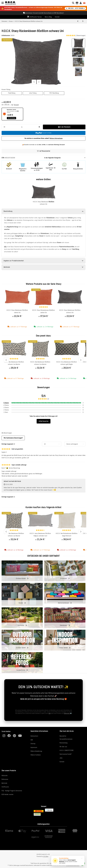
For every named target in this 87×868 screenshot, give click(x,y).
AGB (49, 713)
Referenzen (5, 779)
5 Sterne (6, 403)
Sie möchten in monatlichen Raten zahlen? (43, 138)
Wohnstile (5, 776)
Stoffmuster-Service (35, 17)
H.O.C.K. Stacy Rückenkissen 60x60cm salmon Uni (43, 311)
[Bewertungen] (43, 307)
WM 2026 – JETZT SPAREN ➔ (75, 8)
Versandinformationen (66, 739)
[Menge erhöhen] (39, 127)
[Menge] (22, 127)
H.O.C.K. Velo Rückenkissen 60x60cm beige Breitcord (67, 535)
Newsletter (63, 736)
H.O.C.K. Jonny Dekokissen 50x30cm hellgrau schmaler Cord (40, 535)
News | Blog (48, 17)
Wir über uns (63, 747)
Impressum (34, 747)
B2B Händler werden (7, 794)
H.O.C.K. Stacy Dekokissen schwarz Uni (43, 203)
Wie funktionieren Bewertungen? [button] (13, 438)
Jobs (61, 758)
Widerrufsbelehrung (36, 751)
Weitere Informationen (56, 138)
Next (39, 82)
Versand (16, 105)
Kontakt (57, 17)
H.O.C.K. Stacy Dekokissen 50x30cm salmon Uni (17, 311)
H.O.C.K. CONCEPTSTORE (67, 750)
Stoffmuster (5, 787)
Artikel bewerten (44, 421)
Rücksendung (64, 743)
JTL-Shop (46, 856)
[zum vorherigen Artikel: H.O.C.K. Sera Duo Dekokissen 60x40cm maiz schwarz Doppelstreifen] (78, 21)
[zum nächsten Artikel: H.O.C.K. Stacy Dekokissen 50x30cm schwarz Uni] (83, 21)
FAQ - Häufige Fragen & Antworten (12, 791)
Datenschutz (67, 713)
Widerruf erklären (36, 755)
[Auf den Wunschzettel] (43, 151)
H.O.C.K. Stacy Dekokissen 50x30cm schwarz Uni (70, 311)
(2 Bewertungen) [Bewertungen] (76, 35)
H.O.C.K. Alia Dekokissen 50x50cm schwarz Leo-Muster (40, 363)
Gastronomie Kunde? (66, 754)
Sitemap (33, 744)
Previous (34, 82)
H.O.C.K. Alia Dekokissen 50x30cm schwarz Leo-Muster (14, 363)
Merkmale (4, 783)
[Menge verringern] (4, 127)
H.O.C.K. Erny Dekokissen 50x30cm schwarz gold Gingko (67, 363)
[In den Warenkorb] (64, 127)
